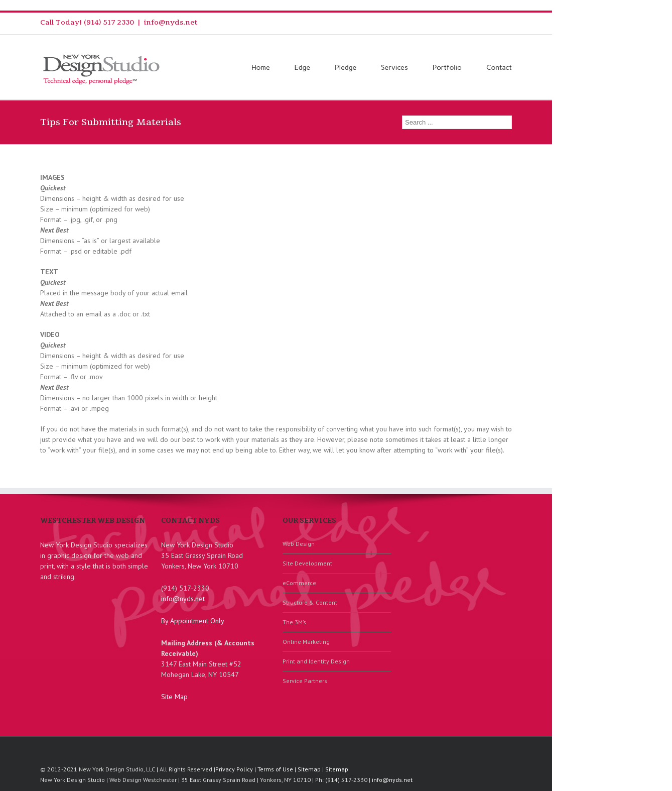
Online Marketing (306, 642)
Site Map (174, 697)
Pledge (346, 68)
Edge (302, 68)
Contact (499, 68)
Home (261, 68)
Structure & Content (310, 602)
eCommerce (299, 583)
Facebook (510, 22)
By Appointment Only (193, 621)
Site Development (307, 563)
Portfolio (447, 68)
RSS (478, 21)
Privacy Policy (234, 769)
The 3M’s (294, 622)
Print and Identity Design (316, 661)
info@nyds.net (171, 22)
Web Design (299, 544)
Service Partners (305, 681)
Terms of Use (275, 769)
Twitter (494, 22)
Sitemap (309, 769)
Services (394, 68)
